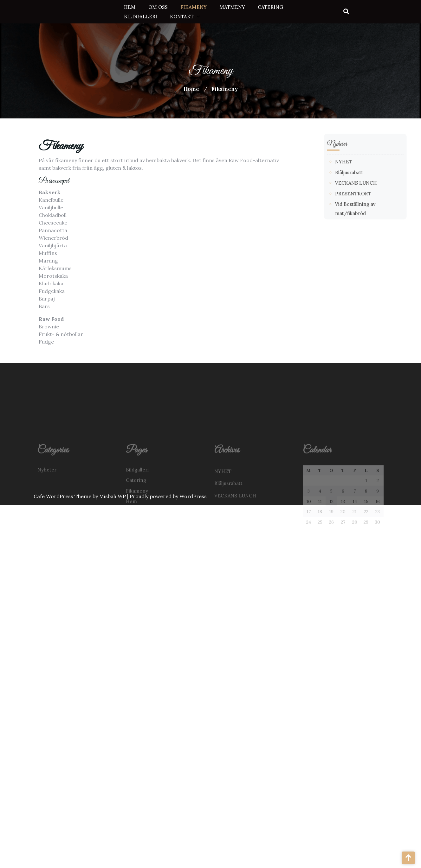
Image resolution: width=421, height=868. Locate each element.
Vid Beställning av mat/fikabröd (251, 541)
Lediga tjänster (143, 555)
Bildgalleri (141, 16)
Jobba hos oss (141, 533)
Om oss (158, 6)
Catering (270, 6)
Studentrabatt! (231, 554)
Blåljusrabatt (370, 172)
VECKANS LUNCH (377, 183)
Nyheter (47, 491)
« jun (308, 568)
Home (191, 89)
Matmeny (232, 6)
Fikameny (194, 6)
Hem (130, 6)
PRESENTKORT (374, 194)
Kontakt (182, 16)
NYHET (365, 162)
